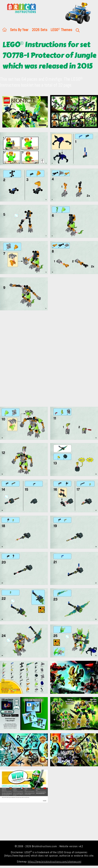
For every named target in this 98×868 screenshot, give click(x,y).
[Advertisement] (45, 358)
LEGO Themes (61, 30)
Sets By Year (19, 30)
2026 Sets (40, 30)
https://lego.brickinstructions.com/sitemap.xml (54, 862)
